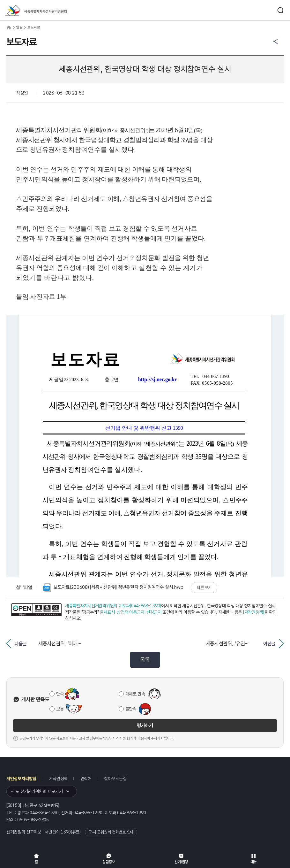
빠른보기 (204, 588)
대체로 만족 (135, 694)
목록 (145, 660)
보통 (60, 709)
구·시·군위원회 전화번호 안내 (111, 832)
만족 (60, 694)
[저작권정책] (254, 612)
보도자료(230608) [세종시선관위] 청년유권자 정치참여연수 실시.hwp (113, 588)
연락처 (86, 779)
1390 (66, 832)
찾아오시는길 (115, 779)
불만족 (131, 709)
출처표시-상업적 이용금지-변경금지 (131, 612)
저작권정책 (58, 779)
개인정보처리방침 (21, 779)
